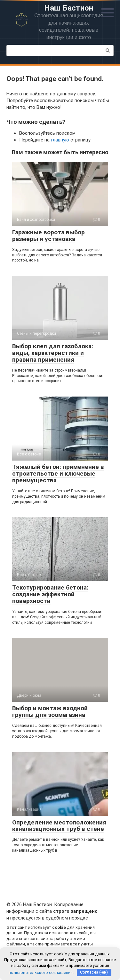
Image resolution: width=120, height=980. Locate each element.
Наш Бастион (69, 8)
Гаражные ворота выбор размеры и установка (48, 236)
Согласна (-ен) (94, 972)
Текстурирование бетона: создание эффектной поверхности (50, 594)
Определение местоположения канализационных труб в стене (59, 826)
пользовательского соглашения (41, 972)
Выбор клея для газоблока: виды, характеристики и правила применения (53, 353)
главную (60, 140)
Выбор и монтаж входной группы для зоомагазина (50, 711)
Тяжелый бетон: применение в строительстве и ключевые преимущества (58, 474)
